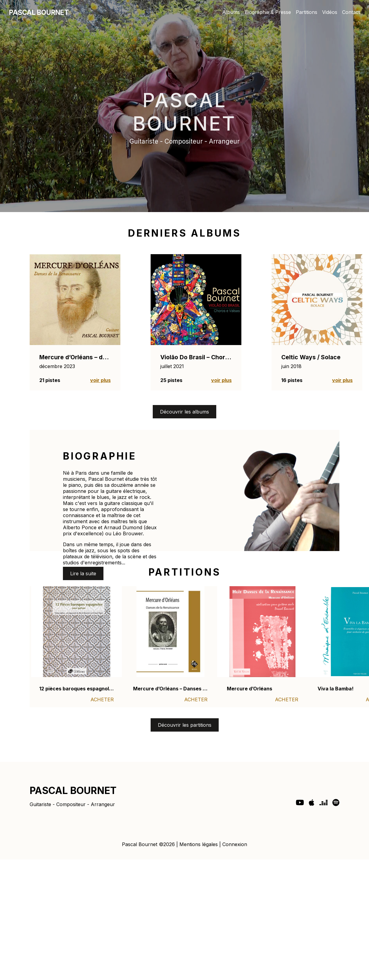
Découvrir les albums (184, 412)
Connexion (235, 844)
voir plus (100, 380)
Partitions (307, 12)
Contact (351, 12)
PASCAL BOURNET (39, 12)
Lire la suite (83, 573)
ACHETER (102, 699)
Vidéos (330, 12)
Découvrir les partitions (185, 725)
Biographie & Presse (268, 12)
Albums (231, 12)
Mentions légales (199, 844)
